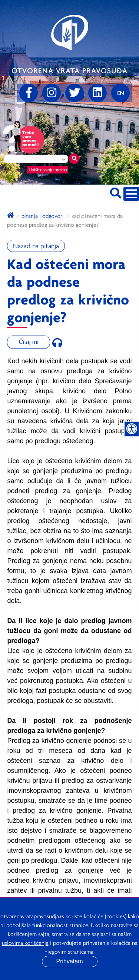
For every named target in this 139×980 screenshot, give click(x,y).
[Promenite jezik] (120, 93)
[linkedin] (97, 93)
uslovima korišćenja (25, 943)
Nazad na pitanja (36, 246)
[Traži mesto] (74, 159)
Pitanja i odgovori (43, 216)
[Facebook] (29, 93)
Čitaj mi (28, 342)
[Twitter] (75, 93)
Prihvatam (69, 961)
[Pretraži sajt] (116, 192)
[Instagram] (52, 93)
